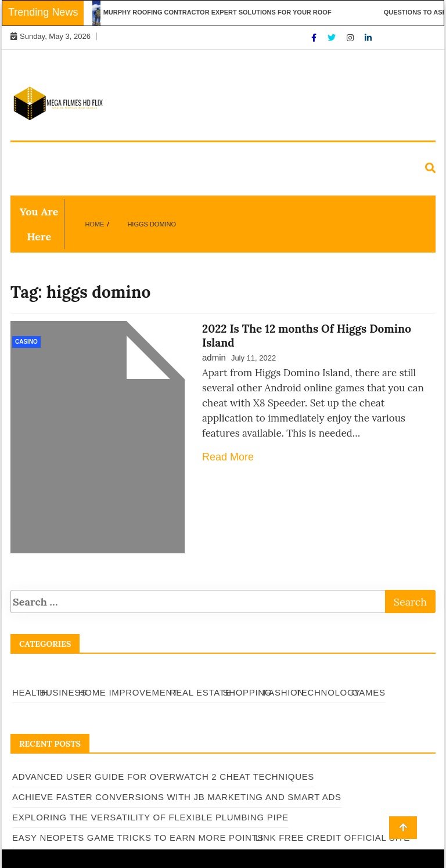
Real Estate (259, 156)
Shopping (325, 156)
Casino (26, 342)
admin (214, 357)
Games (161, 182)
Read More (228, 457)
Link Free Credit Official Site (332, 838)
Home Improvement (170, 156)
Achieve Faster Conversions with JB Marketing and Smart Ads (177, 797)
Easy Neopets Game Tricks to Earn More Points (138, 838)
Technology (100, 182)
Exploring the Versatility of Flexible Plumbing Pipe (150, 817)
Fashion (36, 182)
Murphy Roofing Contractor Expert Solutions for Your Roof (223, 12)
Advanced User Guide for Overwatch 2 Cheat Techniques (163, 777)
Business (89, 156)
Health (34, 156)
